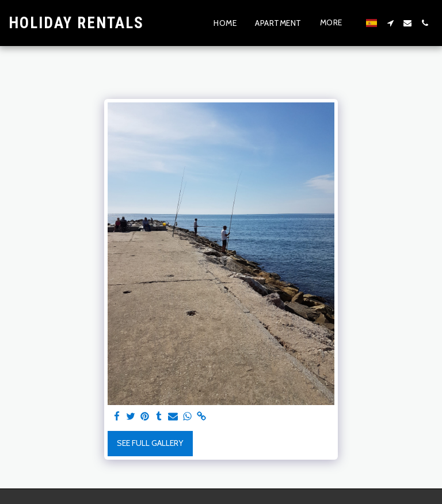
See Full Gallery (150, 443)
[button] (390, 23)
